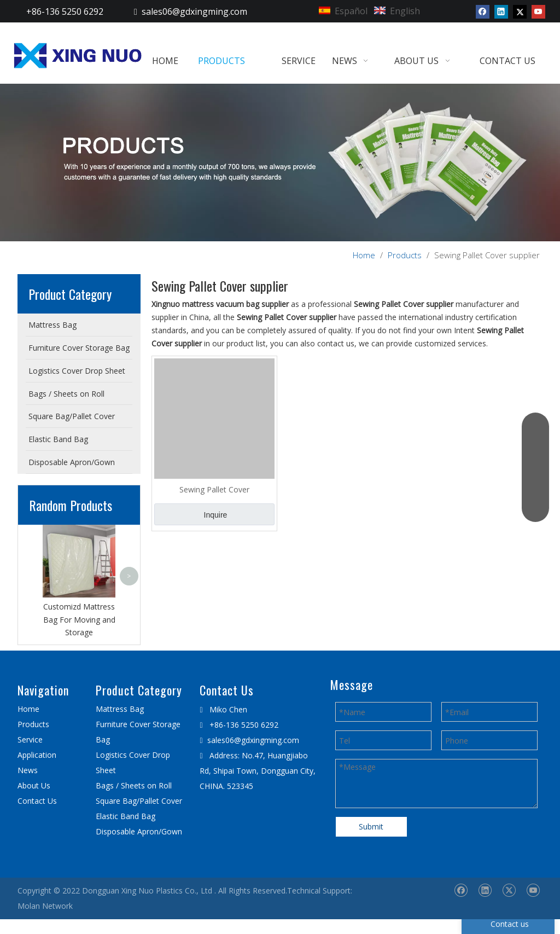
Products (33, 724)
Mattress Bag (120, 709)
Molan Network (45, 906)
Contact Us (37, 801)
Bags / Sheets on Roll (134, 785)
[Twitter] (520, 11)
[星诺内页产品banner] (280, 163)
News (28, 770)
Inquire (216, 515)
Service (30, 739)
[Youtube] (538, 11)
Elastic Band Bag (126, 816)
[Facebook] (483, 11)
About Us (34, 785)
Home (28, 709)
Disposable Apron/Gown (139, 831)
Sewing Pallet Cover (214, 489)
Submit (371, 826)
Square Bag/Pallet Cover (139, 801)
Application (37, 755)
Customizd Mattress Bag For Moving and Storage (79, 620)
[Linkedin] (501, 11)
